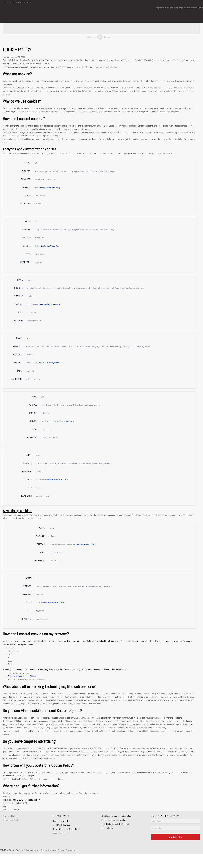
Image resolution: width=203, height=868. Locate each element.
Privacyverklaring (10, 816)
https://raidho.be (137, 60)
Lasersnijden (168, 7)
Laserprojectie (182, 7)
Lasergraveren (159, 7)
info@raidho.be (59, 833)
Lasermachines (192, 7)
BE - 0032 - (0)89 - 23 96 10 (18, 2)
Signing (175, 7)
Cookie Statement (10, 820)
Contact (200, 7)
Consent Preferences (67, 850)
